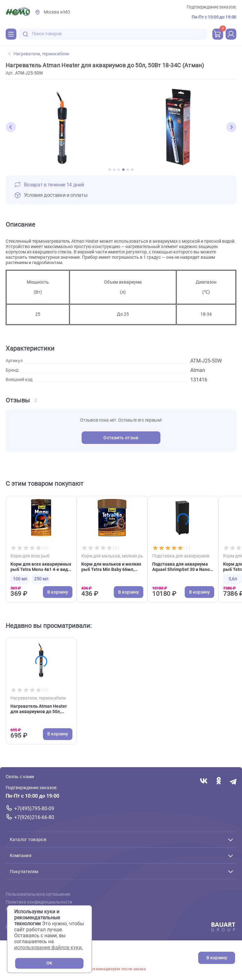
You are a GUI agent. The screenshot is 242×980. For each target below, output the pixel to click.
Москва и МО (57, 12)
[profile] (231, 34)
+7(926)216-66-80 (34, 817)
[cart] (218, 34)
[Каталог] (11, 34)
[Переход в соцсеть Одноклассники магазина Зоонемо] (219, 781)
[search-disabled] (26, 34)
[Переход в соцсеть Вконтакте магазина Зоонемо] (204, 781)
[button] (11, 127)
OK (49, 963)
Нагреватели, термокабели (39, 54)
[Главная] (18, 12)
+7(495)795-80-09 (34, 808)
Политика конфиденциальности (39, 902)
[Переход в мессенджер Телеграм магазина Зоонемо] (233, 781)
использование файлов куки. (49, 947)
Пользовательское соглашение (38, 894)
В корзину (217, 958)
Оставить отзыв (121, 438)
